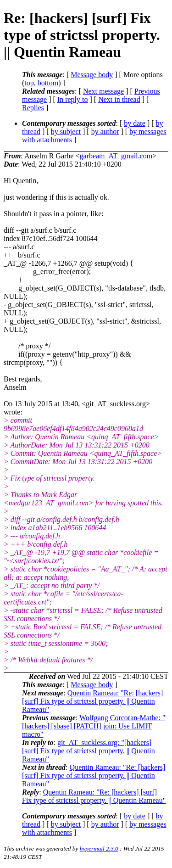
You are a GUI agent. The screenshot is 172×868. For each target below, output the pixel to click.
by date (135, 123)
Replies (33, 108)
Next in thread (119, 99)
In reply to (73, 99)
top (29, 83)
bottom (48, 83)
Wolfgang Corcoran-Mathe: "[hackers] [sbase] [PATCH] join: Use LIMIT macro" (94, 726)
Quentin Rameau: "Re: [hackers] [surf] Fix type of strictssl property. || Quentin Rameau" (92, 701)
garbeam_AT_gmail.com (116, 156)
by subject (66, 132)
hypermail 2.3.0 (99, 848)
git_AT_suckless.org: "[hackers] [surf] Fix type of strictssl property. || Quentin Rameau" (89, 751)
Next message (103, 91)
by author (105, 132)
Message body (92, 75)
